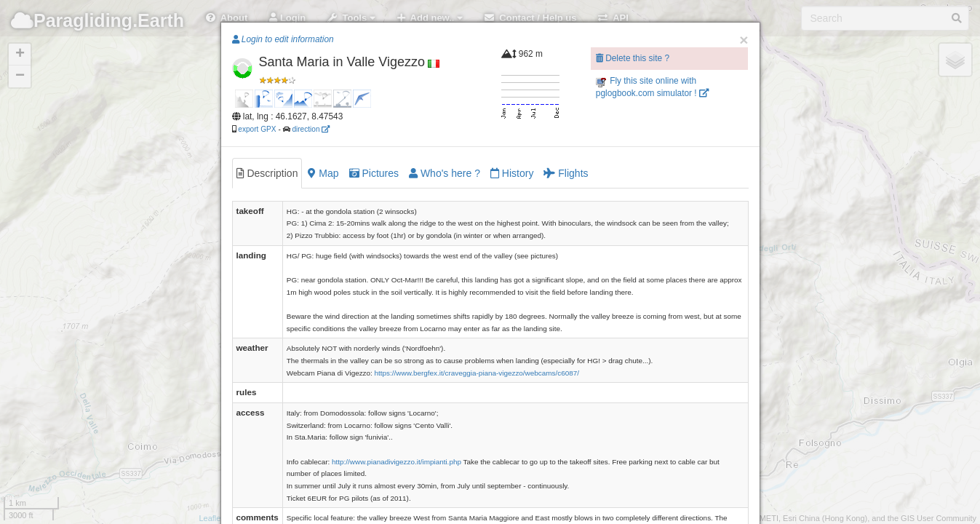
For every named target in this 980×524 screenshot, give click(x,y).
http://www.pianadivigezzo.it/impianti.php (397, 462)
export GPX (257, 129)
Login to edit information (283, 39)
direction (311, 129)
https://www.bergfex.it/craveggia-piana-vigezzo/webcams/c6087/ (477, 373)
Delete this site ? (633, 58)
